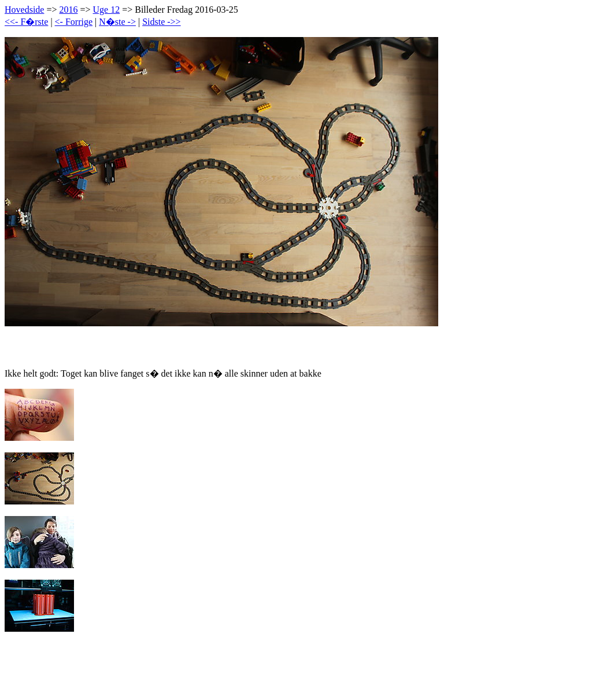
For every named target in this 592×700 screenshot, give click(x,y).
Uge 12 (107, 10)
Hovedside (24, 10)
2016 (68, 10)
